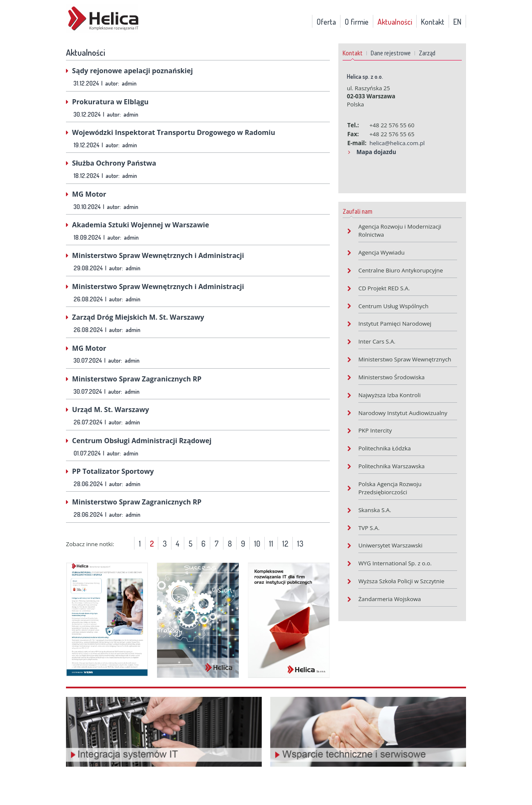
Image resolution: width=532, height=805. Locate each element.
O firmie (357, 22)
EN (457, 22)
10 (257, 544)
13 (300, 544)
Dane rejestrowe (391, 53)
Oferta (326, 22)
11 (271, 544)
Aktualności (395, 22)
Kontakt (433, 22)
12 (285, 544)
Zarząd (427, 53)
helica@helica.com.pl (397, 143)
